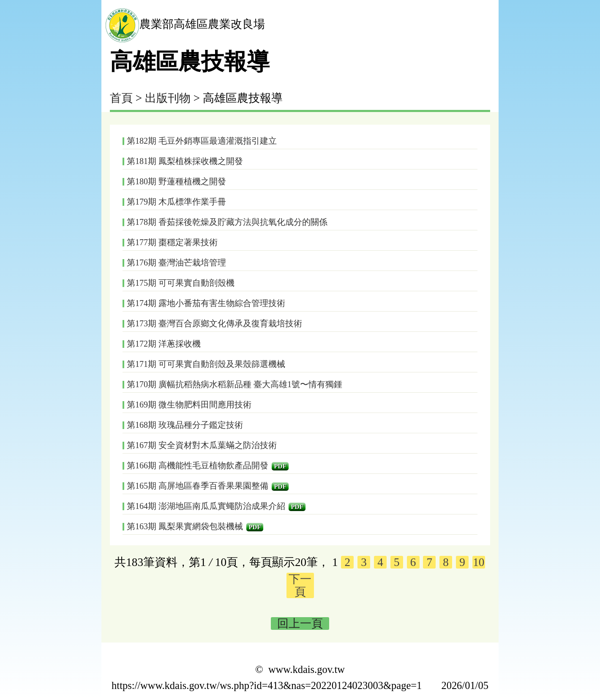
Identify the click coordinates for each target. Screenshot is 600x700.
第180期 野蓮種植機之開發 (176, 181)
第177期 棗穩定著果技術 (172, 242)
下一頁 (300, 585)
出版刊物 (168, 98)
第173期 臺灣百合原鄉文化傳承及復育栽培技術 (214, 323)
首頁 (121, 98)
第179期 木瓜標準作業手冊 (176, 202)
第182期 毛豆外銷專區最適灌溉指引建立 (202, 141)
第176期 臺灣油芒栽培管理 (176, 262)
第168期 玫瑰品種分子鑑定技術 (185, 425)
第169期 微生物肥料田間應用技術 (189, 405)
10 (479, 562)
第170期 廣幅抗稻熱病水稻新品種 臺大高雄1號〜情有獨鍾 (235, 384)
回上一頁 (300, 623)
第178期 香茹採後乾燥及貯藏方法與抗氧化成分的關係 (227, 222)
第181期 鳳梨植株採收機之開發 (185, 161)
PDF (280, 466)
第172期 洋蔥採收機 (164, 344)
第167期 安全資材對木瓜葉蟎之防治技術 (202, 445)
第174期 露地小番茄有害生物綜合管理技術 (206, 303)
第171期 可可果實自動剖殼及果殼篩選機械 (206, 364)
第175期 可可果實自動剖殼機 (181, 283)
